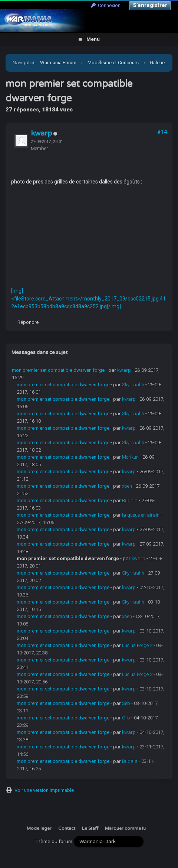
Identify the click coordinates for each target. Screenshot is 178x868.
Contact (67, 828)
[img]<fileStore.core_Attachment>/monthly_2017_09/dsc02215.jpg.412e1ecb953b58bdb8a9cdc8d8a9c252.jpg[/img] (88, 299)
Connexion (106, 5)
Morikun (130, 457)
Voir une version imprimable (44, 790)
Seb (126, 703)
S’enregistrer (150, 5)
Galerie (157, 63)
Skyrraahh (133, 385)
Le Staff (90, 828)
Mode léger (39, 828)
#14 (162, 132)
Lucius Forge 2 (137, 645)
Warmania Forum (58, 63)
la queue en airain (141, 515)
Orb (126, 718)
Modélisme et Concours (113, 63)
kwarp (42, 133)
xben (127, 486)
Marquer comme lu (125, 828)
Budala (130, 500)
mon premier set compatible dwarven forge (58, 370)
